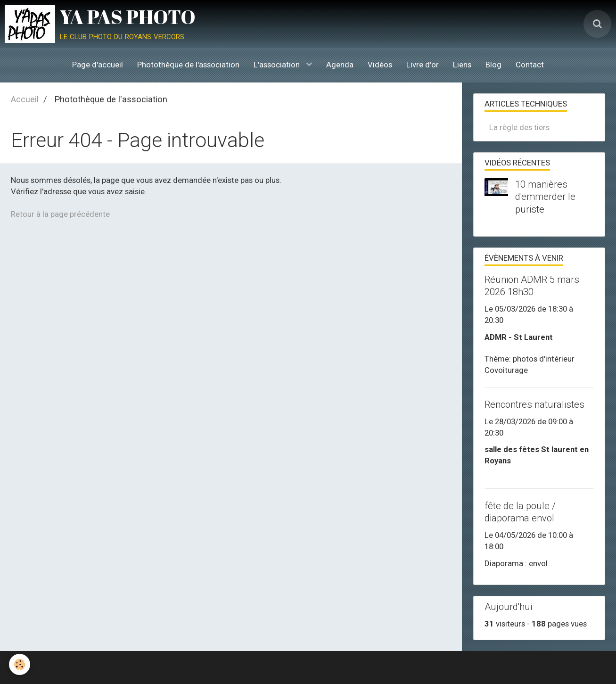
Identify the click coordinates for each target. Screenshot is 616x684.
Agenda (340, 65)
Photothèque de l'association (188, 65)
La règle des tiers (519, 127)
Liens (462, 65)
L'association (278, 65)
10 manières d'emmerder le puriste (545, 197)
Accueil (25, 99)
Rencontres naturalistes (534, 404)
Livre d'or (423, 65)
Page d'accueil (98, 65)
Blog (493, 65)
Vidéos (380, 65)
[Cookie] (20, 664)
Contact (530, 65)
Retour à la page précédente (60, 214)
